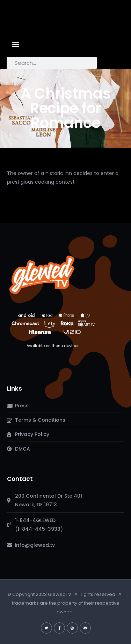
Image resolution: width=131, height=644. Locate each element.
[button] (16, 44)
